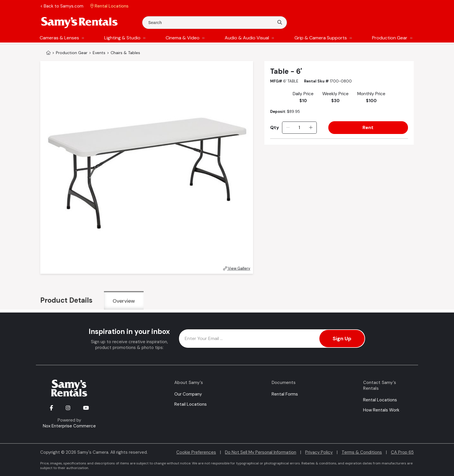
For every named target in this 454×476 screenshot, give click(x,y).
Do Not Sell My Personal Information (261, 452)
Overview (124, 301)
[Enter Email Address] (272, 339)
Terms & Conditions (362, 452)
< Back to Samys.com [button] (62, 6)
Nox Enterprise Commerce (69, 426)
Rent (368, 127)
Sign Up (342, 339)
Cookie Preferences (196, 452)
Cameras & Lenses (59, 38)
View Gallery (237, 268)
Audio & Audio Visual (247, 38)
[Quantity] (299, 128)
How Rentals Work (381, 410)
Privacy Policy (319, 452)
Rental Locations (380, 400)
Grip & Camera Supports (321, 38)
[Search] (280, 23)
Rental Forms (285, 394)
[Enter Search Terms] (210, 23)
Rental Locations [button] (109, 6)
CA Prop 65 (402, 452)
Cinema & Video (183, 38)
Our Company (188, 394)
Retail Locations (191, 404)
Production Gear (390, 38)
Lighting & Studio (122, 38)
